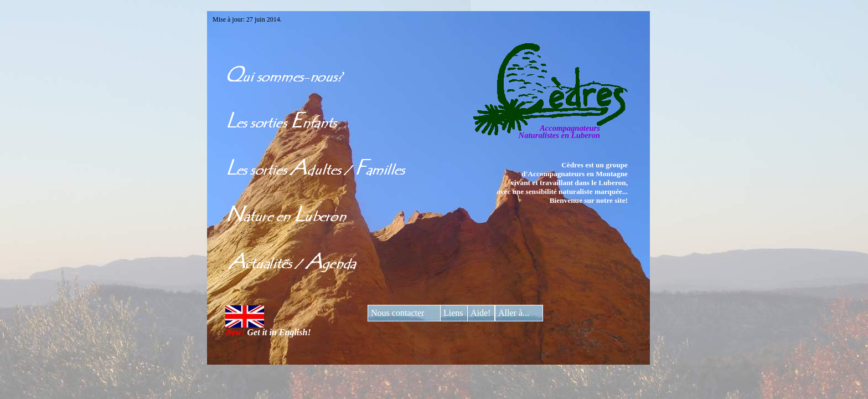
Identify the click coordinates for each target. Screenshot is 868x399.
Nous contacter (397, 313)
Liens (453, 313)
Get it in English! (268, 328)
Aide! (480, 313)
